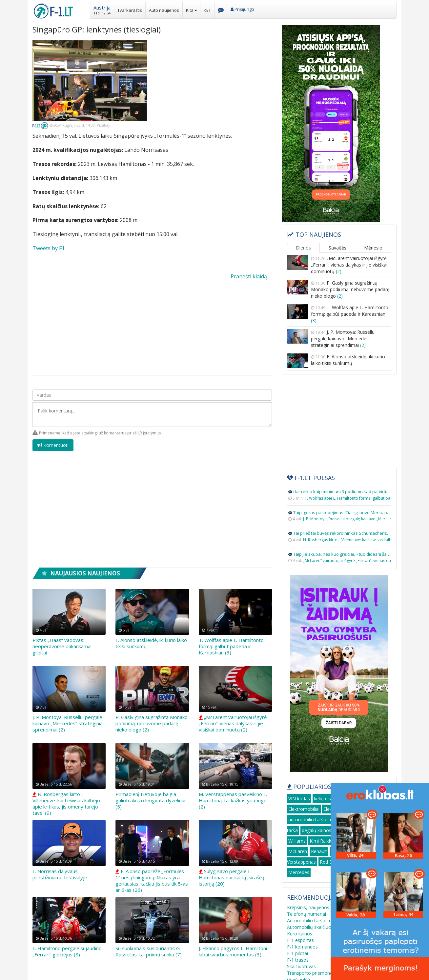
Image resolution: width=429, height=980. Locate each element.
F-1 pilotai (297, 953)
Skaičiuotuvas (301, 966)
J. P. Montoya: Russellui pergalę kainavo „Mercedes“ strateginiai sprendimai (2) (68, 723)
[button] (102, 10)
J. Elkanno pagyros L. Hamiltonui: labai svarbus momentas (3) (235, 951)
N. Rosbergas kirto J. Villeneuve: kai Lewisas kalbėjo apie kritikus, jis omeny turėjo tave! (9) (66, 803)
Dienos (303, 248)
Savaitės (337, 248)
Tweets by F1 (49, 248)
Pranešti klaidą (249, 276)
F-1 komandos (302, 947)
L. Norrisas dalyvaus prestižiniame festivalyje (60, 874)
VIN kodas (299, 799)
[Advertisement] (214, 86)
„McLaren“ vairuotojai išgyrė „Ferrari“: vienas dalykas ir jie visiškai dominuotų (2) (233, 723)
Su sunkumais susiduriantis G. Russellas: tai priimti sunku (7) (149, 951)
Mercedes (299, 872)
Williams (297, 841)
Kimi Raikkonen (326, 841)
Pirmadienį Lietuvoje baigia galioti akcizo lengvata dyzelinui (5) (150, 800)
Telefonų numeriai (306, 914)
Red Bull (328, 862)
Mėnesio (373, 248)
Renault (319, 851)
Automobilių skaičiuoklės (313, 927)
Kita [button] (191, 10)
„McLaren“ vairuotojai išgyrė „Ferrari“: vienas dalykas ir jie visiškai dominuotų (349, 265)
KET (207, 10)
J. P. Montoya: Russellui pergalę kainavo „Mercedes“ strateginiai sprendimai (343, 339)
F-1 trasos (298, 960)
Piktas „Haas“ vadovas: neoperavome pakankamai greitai (62, 646)
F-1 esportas (300, 940)
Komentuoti (53, 445)
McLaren (298, 851)
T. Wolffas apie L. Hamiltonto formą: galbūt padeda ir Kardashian (350, 314)
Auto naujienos (164, 10)
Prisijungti (242, 9)
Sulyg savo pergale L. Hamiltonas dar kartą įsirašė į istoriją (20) (232, 877)
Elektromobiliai (304, 809)
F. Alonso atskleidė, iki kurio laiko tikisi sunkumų (151, 643)
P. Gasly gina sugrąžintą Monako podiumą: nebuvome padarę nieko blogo (350, 289)
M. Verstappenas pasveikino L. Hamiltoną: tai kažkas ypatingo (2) (233, 800)
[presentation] (222, 449)
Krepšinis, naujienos (308, 907)
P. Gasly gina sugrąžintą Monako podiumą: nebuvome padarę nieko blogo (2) (152, 723)
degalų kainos (317, 830)
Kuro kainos (300, 934)
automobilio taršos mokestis (319, 820)
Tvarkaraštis (130, 10)
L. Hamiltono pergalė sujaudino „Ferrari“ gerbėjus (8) (67, 951)
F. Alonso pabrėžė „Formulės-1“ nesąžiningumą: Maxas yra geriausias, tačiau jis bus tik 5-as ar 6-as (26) (152, 880)
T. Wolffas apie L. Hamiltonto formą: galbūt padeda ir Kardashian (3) (231, 646)
